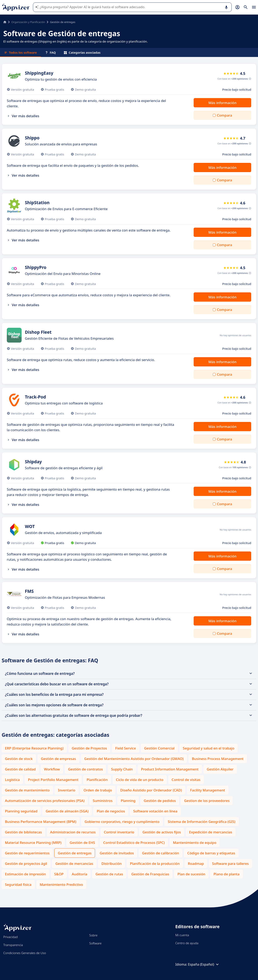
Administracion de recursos (73, 832)
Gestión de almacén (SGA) (67, 811)
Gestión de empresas (58, 759)
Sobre (93, 935)
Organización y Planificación (28, 22)
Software (95, 943)
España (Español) (204, 964)
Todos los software (20, 52)
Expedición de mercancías (211, 832)
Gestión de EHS (82, 843)
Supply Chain (122, 769)
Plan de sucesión (191, 874)
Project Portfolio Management (53, 780)
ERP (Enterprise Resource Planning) (34, 748)
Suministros (103, 801)
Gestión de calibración (161, 853)
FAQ (50, 52)
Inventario (67, 790)
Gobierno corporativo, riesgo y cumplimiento (122, 822)
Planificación (97, 780)
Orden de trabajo (98, 790)
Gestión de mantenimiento (27, 790)
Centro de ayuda (187, 943)
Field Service (126, 748)
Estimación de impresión (25, 874)
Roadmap (196, 864)
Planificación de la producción (155, 864)
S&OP (59, 874)
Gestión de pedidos (160, 801)
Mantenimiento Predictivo (61, 884)
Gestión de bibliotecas (23, 832)
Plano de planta (226, 874)
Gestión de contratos (85, 769)
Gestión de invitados (117, 853)
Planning (128, 801)
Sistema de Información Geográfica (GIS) (202, 822)
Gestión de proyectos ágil (26, 864)
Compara (224, 115)
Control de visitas (186, 780)
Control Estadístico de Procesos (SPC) (134, 843)
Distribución (112, 864)
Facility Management (208, 790)
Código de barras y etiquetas (211, 853)
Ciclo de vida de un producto (140, 780)
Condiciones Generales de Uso (25, 953)
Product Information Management (170, 769)
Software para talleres (230, 864)
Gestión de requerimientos (27, 853)
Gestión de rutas (109, 874)
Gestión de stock (19, 759)
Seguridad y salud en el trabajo (209, 748)
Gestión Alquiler (220, 769)
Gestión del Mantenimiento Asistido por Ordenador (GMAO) (134, 759)
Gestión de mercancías (74, 864)
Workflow (52, 769)
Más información (223, 103)
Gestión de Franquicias (150, 874)
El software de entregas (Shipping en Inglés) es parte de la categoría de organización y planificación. (76, 41)
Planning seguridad (21, 811)
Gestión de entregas (75, 853)
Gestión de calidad (20, 769)
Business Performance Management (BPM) (41, 822)
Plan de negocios (111, 811)
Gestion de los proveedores (207, 801)
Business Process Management (218, 759)
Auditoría (79, 874)
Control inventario (119, 832)
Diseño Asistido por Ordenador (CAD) (151, 790)
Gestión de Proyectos (89, 748)
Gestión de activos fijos (162, 832)
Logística (12, 780)
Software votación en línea (155, 811)
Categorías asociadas (82, 52)
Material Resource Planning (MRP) (33, 843)
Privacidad (10, 937)
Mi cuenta (182, 935)
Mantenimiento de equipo (195, 843)
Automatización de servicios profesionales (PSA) (45, 801)
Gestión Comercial (159, 748)
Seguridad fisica (18, 884)
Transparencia (13, 945)
